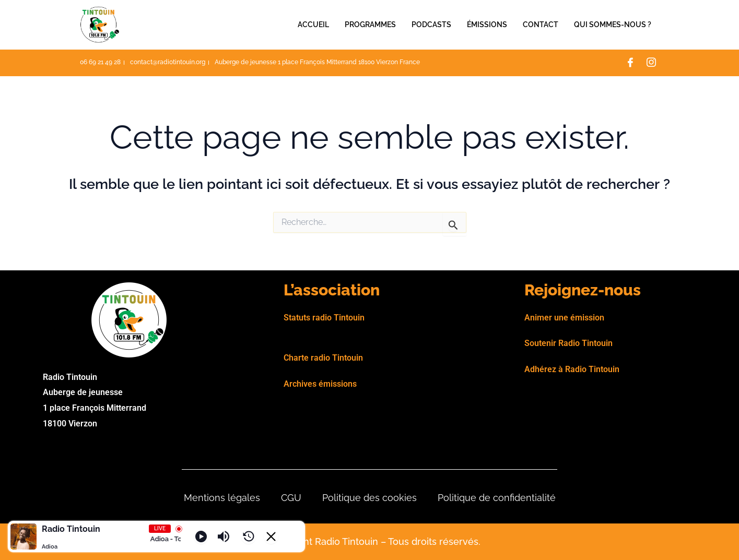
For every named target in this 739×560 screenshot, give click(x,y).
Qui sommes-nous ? (613, 25)
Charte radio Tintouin (323, 358)
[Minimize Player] (271, 537)
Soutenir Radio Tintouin (568, 343)
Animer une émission (564, 318)
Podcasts (431, 25)
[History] (249, 537)
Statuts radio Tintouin (324, 318)
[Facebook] (630, 63)
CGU (291, 498)
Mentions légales (222, 498)
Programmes (370, 25)
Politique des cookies (369, 498)
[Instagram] (651, 63)
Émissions (487, 25)
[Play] (201, 537)
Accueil (313, 25)
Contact (541, 25)
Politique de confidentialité (497, 498)
